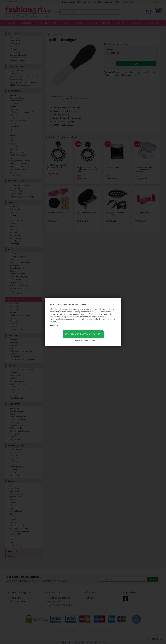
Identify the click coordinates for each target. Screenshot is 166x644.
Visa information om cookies (83, 341)
